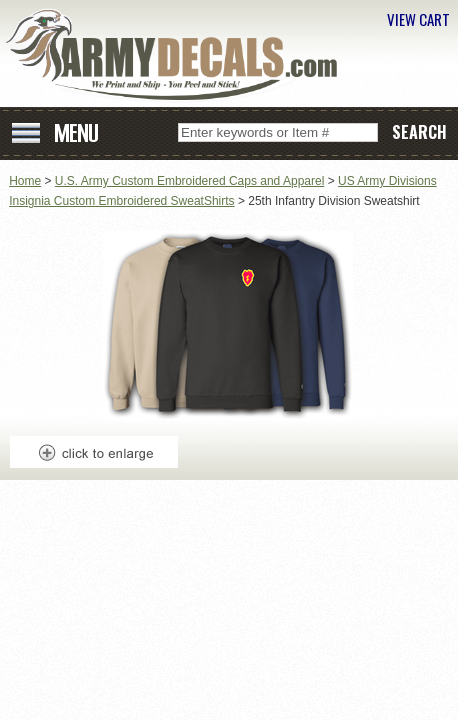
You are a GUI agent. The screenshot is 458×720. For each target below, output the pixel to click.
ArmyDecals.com (179, 55)
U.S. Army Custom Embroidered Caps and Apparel (189, 181)
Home (25, 181)
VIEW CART (418, 19)
